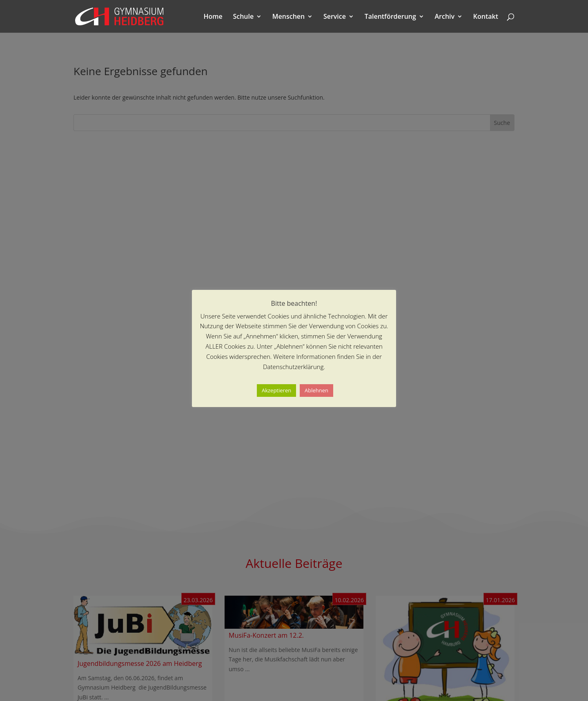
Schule (243, 17)
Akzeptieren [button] (276, 390)
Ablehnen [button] (316, 390)
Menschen (288, 17)
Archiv (445, 17)
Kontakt (486, 17)
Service (335, 17)
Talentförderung (390, 17)
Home (213, 17)
